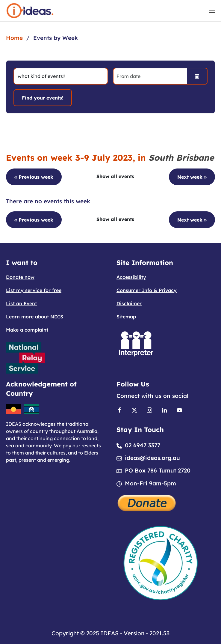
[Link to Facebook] (119, 410)
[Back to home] (30, 11)
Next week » (192, 177)
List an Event (21, 303)
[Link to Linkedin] (164, 410)
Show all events (115, 176)
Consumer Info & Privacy (147, 290)
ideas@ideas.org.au (152, 458)
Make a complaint (27, 330)
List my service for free (34, 290)
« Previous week (34, 177)
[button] (212, 11)
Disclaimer (129, 303)
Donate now (20, 277)
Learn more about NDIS (35, 317)
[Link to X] (134, 410)
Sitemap (126, 317)
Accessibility (131, 277)
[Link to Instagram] (149, 410)
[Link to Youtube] (179, 410)
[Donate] (147, 502)
